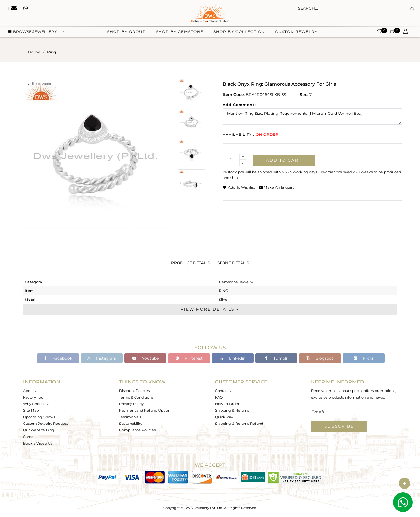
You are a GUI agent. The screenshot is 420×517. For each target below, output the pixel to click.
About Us (31, 391)
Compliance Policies (137, 430)
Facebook (58, 358)
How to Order (227, 404)
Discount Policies (134, 391)
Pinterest (189, 358)
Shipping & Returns (232, 410)
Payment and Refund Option (145, 410)
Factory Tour (34, 397)
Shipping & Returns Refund (239, 424)
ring (52, 52)
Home (34, 52)
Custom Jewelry (296, 33)
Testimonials (130, 417)
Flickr (364, 358)
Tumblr (276, 358)
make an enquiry (277, 187)
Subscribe (339, 426)
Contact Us (225, 391)
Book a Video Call (39, 443)
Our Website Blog (39, 430)
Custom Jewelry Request (45, 424)
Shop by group (126, 33)
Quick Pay (224, 417)
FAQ (219, 397)
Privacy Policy (131, 404)
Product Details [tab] (190, 263)
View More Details (210, 309)
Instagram (102, 358)
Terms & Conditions (136, 397)
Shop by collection (239, 33)
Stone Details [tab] (233, 263)
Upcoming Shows (39, 417)
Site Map (31, 410)
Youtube (146, 358)
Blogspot (320, 358)
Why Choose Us (37, 404)
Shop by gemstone (180, 33)
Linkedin (233, 358)
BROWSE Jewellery (32, 33)
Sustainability (131, 424)
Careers (30, 437)
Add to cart (284, 160)
